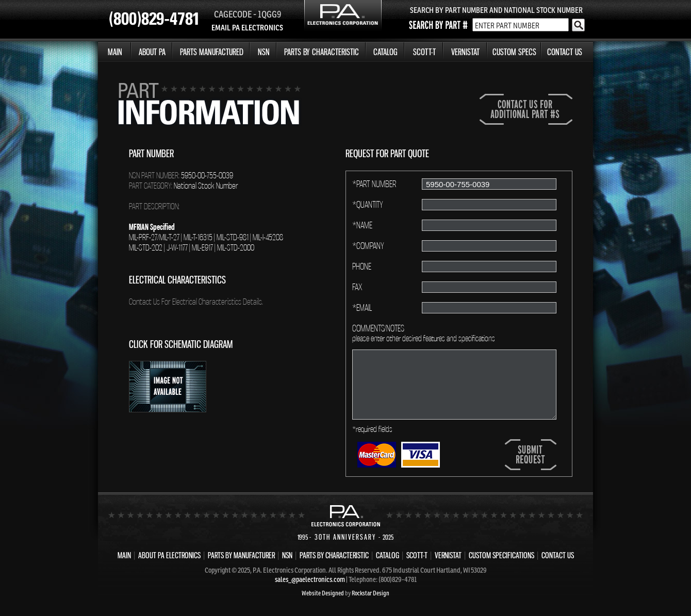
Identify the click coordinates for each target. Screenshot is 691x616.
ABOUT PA (152, 52)
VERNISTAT (465, 52)
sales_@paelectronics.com (310, 579)
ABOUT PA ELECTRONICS (169, 555)
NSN (264, 52)
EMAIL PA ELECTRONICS (247, 28)
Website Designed (323, 593)
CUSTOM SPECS (514, 52)
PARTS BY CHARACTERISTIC (322, 52)
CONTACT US (565, 52)
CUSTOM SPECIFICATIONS (501, 555)
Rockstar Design (371, 593)
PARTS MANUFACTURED (212, 52)
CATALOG (385, 52)
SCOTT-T (424, 52)
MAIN (115, 52)
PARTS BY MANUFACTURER (241, 555)
